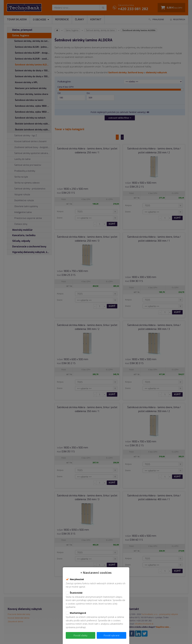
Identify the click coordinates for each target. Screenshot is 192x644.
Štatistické (74, 593)
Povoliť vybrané (112, 635)
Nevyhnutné (75, 579)
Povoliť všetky (81, 635)
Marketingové (76, 613)
